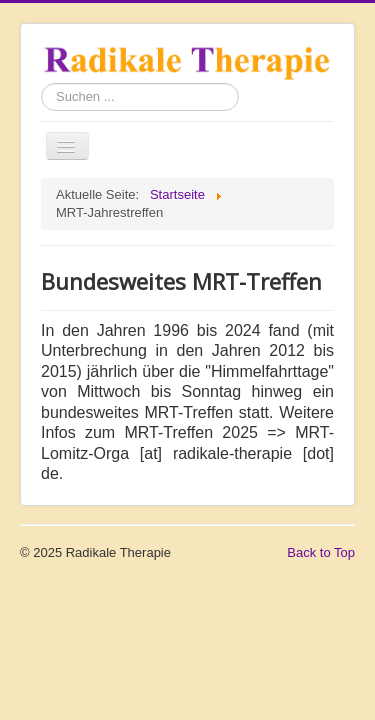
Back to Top (321, 552)
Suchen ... (41, 83)
